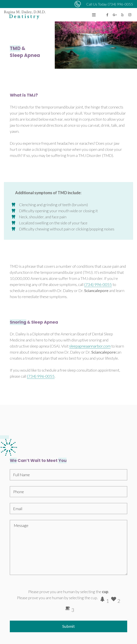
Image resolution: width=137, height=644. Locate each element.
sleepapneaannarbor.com (90, 346)
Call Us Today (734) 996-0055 (110, 4)
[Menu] (94, 15)
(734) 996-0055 (98, 284)
